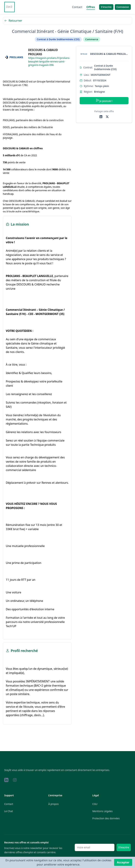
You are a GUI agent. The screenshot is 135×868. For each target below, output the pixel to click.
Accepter (123, 862)
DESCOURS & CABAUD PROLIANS (43, 52)
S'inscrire (124, 847)
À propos (54, 804)
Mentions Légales (102, 811)
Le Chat (9, 811)
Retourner (13, 21)
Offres (91, 7)
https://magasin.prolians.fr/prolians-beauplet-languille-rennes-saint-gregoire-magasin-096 (49, 61)
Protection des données (106, 818)
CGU (95, 804)
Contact (77, 7)
